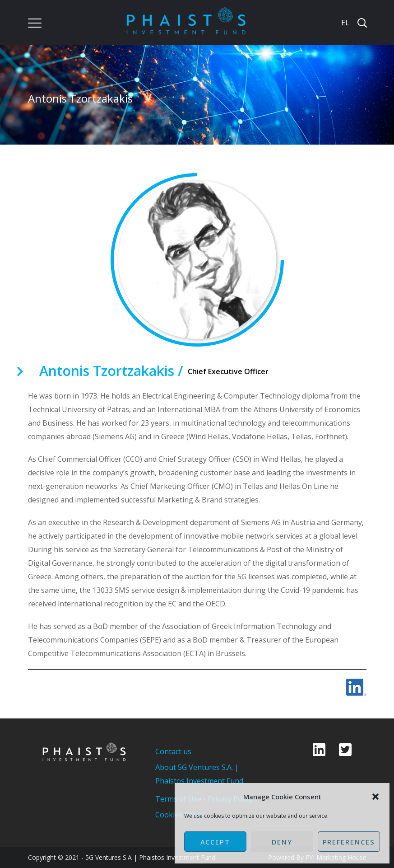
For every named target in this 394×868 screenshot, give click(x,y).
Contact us (173, 751)
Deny (282, 842)
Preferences (349, 842)
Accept (216, 842)
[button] (375, 797)
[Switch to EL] (344, 23)
